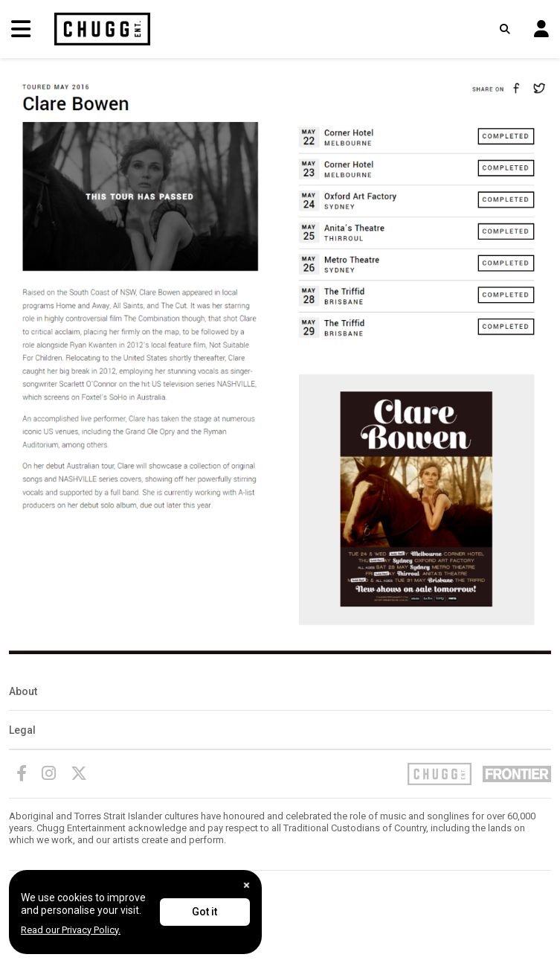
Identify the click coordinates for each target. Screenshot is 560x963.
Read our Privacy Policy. (71, 930)
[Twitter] (79, 773)
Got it (205, 912)
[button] (541, 29)
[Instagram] (49, 773)
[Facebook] (22, 773)
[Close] (247, 885)
